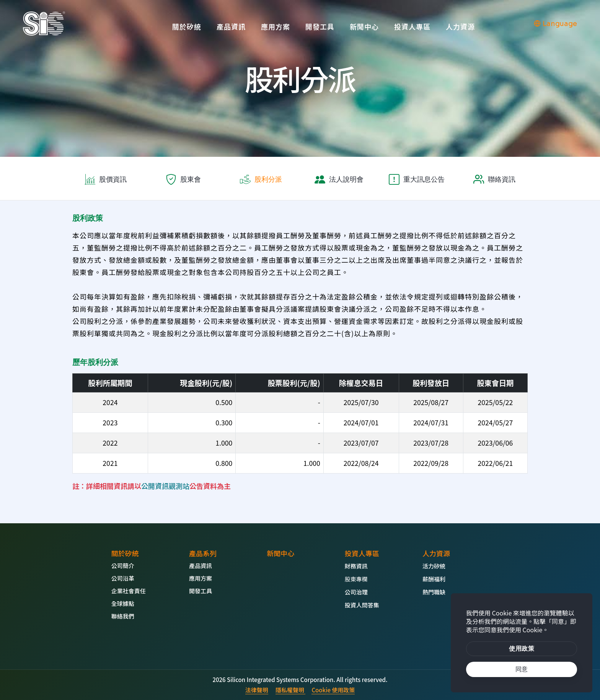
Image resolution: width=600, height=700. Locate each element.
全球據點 (123, 603)
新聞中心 (364, 26)
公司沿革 (123, 578)
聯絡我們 (123, 616)
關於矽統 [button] (187, 26)
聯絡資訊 (502, 179)
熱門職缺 (434, 592)
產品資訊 (231, 26)
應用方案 (276, 26)
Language (555, 24)
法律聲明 (257, 690)
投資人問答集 (362, 605)
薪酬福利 (434, 579)
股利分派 (268, 179)
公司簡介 (123, 566)
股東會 (191, 179)
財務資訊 (356, 566)
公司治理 (356, 592)
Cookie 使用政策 (333, 690)
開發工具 (320, 26)
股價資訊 (113, 179)
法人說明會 (346, 179)
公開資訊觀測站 (165, 486)
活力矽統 (434, 566)
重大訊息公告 (424, 179)
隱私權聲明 (290, 690)
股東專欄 (356, 579)
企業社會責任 (129, 591)
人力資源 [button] (460, 26)
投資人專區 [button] (412, 26)
